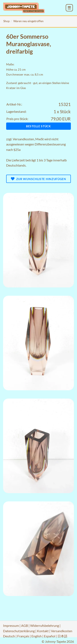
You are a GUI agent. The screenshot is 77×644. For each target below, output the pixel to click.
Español (50, 636)
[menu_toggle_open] (69, 8)
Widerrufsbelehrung (45, 625)
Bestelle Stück (38, 126)
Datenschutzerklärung (19, 631)
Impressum (11, 625)
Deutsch (9, 636)
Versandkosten (23, 139)
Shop (6, 21)
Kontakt (43, 631)
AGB (25, 625)
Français (23, 636)
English (37, 636)
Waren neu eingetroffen (28, 21)
